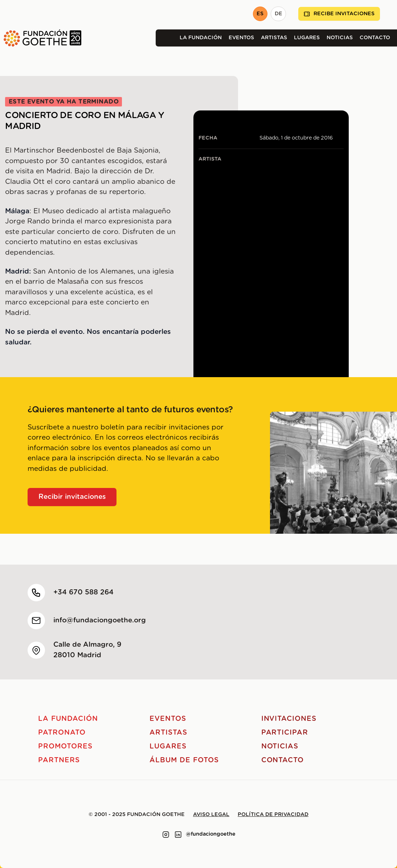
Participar (285, 733)
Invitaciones (289, 719)
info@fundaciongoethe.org (100, 620)
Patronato (62, 733)
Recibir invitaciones (72, 497)
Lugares (307, 38)
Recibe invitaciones (339, 14)
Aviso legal (211, 815)
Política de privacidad (273, 815)
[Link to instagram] (166, 835)
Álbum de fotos (184, 760)
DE (279, 14)
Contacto (375, 38)
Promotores (65, 746)
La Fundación (201, 38)
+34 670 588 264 (83, 592)
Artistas (274, 38)
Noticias (340, 38)
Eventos (241, 38)
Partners (59, 760)
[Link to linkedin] (178, 835)
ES (260, 14)
